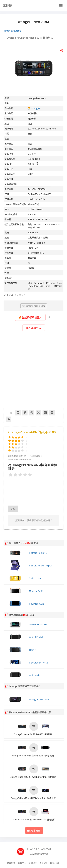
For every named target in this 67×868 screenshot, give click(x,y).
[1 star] (11, 474)
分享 (10, 413)
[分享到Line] (45, 413)
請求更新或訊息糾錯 (34, 306)
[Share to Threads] (32, 413)
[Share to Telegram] (52, 413)
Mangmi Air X (36, 591)
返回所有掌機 (12, 31)
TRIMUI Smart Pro (38, 624)
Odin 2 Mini (35, 675)
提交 (13, 509)
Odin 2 (33, 650)
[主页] (22, 850)
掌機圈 (8, 5)
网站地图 (33, 863)
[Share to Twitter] (38, 413)
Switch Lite (35, 578)
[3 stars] (20, 474)
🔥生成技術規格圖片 (30, 317)
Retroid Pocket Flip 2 (40, 565)
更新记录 (44, 863)
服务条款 (11, 863)
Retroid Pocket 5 (38, 553)
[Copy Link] (9, 419)
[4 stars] (25, 474)
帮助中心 (22, 863)
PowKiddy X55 (37, 604)
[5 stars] (30, 474)
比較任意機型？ (34, 830)
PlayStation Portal (39, 663)
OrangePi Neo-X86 (39, 699)
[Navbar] (61, 6)
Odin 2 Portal (36, 637)
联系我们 (54, 863)
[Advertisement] (33, 371)
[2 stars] (15, 474)
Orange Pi (36, 108)
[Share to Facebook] (25, 413)
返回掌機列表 (34, 328)
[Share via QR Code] (18, 413)
